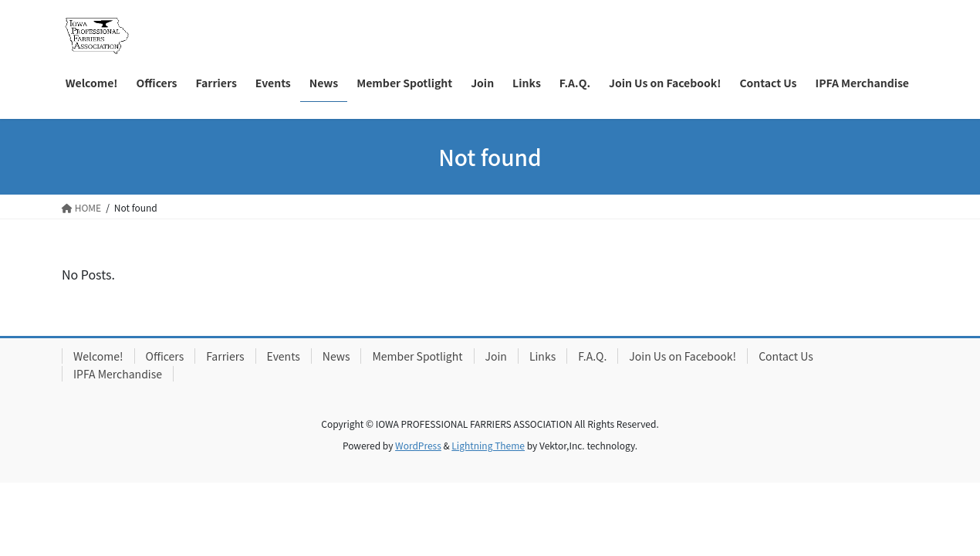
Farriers (225, 356)
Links (542, 356)
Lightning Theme (488, 445)
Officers (165, 356)
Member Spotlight (417, 356)
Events (284, 356)
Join (496, 356)
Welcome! (98, 356)
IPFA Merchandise (118, 374)
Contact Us (786, 356)
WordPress (418, 445)
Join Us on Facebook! (683, 356)
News (336, 356)
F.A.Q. (592, 356)
